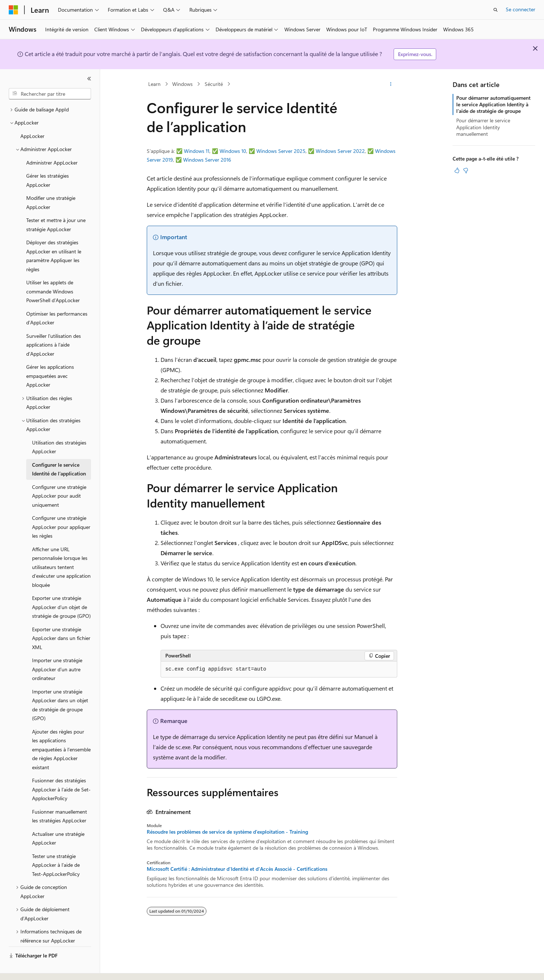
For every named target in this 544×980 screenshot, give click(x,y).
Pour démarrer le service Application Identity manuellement (483, 127)
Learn (154, 84)
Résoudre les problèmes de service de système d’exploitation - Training (227, 832)
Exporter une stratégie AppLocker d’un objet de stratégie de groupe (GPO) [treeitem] (61, 587)
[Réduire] (89, 79)
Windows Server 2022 (340, 151)
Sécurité (214, 84)
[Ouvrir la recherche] (496, 10)
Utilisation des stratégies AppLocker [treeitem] (59, 427)
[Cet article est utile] (457, 170)
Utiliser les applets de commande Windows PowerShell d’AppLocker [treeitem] (53, 271)
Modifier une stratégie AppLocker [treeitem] (51, 182)
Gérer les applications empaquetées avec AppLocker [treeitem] (50, 356)
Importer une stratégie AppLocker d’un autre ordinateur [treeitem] (57, 649)
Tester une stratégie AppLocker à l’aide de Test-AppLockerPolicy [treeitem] (56, 845)
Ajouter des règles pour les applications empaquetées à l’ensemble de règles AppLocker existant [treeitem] (61, 729)
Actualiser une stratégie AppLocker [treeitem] (58, 818)
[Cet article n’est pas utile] (466, 170)
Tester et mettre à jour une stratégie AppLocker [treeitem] (56, 205)
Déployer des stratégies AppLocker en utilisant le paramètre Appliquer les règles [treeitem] (54, 236)
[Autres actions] (391, 84)
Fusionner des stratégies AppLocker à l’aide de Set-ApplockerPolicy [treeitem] (61, 769)
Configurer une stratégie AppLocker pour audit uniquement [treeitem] (59, 476)
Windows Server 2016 (207, 160)
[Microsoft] (13, 10)
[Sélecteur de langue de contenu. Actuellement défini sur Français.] (25, 968)
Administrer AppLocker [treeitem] (52, 143)
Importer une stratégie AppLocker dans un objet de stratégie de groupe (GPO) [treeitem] (60, 685)
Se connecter (521, 9)
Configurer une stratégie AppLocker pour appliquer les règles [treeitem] (61, 507)
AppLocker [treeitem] (32, 116)
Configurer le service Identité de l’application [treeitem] (59, 449)
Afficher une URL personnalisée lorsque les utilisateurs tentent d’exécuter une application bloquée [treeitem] (61, 547)
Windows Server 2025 (281, 151)
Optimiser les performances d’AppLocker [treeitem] (57, 298)
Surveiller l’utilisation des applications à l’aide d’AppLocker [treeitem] (54, 325)
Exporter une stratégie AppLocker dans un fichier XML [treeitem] (61, 618)
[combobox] (50, 94)
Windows (182, 84)
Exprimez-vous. (415, 54)
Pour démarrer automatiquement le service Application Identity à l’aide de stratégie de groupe (493, 104)
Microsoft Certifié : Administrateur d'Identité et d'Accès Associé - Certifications (237, 869)
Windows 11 (197, 151)
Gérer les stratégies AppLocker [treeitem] (48, 160)
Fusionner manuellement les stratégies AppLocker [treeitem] (60, 796)
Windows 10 (233, 151)
